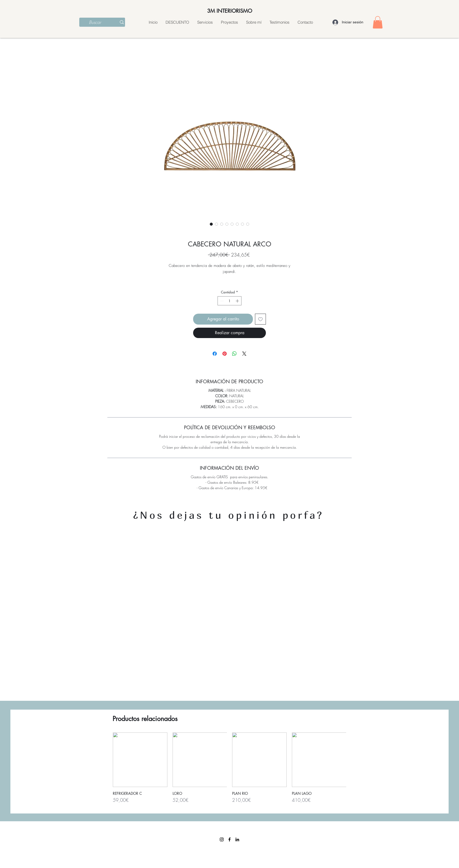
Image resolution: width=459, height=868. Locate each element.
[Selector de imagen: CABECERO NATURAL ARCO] (211, 224)
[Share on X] (244, 354)
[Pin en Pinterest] (225, 354)
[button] (378, 22)
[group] (229, 770)
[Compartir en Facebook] (215, 354)
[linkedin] (237, 839)
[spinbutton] (230, 301)
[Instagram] (222, 839)
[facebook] (229, 839)
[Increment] (238, 301)
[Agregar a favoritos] (260, 319)
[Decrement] (221, 301)
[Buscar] (95, 22)
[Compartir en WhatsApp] (234, 354)
